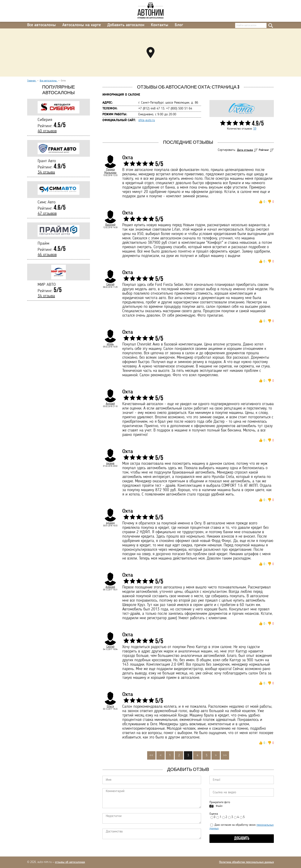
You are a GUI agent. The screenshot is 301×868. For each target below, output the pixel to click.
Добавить (242, 839)
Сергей (110, 284)
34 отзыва (46, 172)
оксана (110, 463)
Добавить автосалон (126, 25)
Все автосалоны (41, 25)
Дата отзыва (245, 150)
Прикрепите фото (220, 802)
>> (225, 755)
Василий (110, 225)
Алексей (110, 587)
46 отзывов (47, 255)
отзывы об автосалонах (70, 862)
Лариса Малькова (110, 171)
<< (151, 755)
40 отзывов (47, 131)
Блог (179, 25)
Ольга (110, 706)
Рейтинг (264, 150)
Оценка (214, 814)
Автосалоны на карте (82, 25)
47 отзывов (47, 214)
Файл (219, 806)
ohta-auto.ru (147, 120)
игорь (110, 344)
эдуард (110, 523)
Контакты (160, 25)
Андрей (110, 404)
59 (255, 129)
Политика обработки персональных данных (246, 862)
